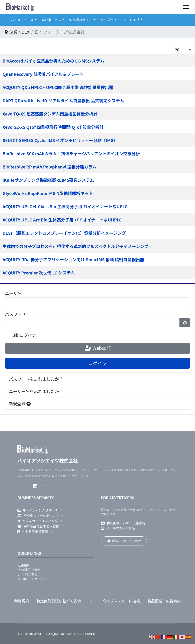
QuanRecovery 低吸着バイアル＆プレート (43, 74)
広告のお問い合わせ (124, 541)
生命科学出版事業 (33, 532)
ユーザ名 (13, 293)
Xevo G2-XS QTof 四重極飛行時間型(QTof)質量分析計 (53, 127)
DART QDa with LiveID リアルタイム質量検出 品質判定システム (63, 100)
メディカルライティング (38, 521)
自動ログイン (24, 335)
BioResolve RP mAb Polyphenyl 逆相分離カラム (49, 167)
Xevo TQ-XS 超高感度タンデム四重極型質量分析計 (50, 114)
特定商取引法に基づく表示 (59, 601)
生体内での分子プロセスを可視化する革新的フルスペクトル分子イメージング (75, 246)
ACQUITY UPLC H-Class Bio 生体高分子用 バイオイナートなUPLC (65, 206)
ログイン (97, 363)
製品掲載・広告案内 (164, 601)
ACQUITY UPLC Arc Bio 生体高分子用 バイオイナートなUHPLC (62, 220)
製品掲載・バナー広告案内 (123, 523)
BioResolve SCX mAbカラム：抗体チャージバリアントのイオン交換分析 (71, 153)
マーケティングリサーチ (38, 510)
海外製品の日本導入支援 (38, 526)
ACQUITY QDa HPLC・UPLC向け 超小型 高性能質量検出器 (58, 87)
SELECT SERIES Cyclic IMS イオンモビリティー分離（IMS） (60, 140)
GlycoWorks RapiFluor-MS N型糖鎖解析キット (48, 193)
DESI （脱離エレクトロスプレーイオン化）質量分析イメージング (64, 233)
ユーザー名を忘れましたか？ (36, 391)
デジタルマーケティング (38, 515)
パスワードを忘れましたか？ (36, 379)
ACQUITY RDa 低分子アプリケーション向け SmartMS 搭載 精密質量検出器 (73, 259)
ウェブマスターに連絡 (121, 601)
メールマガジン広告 (118, 528)
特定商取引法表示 (29, 570)
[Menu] (186, 7)
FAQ (92, 601)
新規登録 (20, 403)
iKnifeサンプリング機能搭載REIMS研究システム (48, 180)
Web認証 (97, 348)
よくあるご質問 (27, 574)
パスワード (15, 314)
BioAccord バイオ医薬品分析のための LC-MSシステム (53, 61)
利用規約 (23, 565)
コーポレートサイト (30, 579)
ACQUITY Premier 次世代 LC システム (39, 273)
